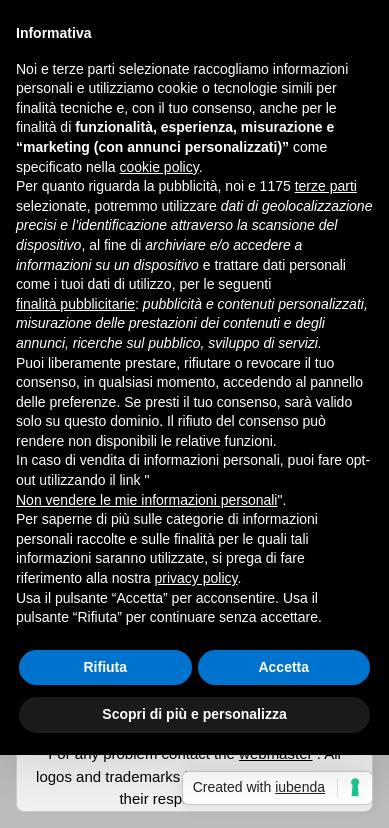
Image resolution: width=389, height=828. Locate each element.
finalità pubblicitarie (75, 304)
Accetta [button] (283, 667)
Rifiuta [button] (105, 667)
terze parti (326, 186)
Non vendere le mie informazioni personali (146, 500)
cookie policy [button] (159, 167)
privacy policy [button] (196, 578)
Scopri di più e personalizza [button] (194, 714)
